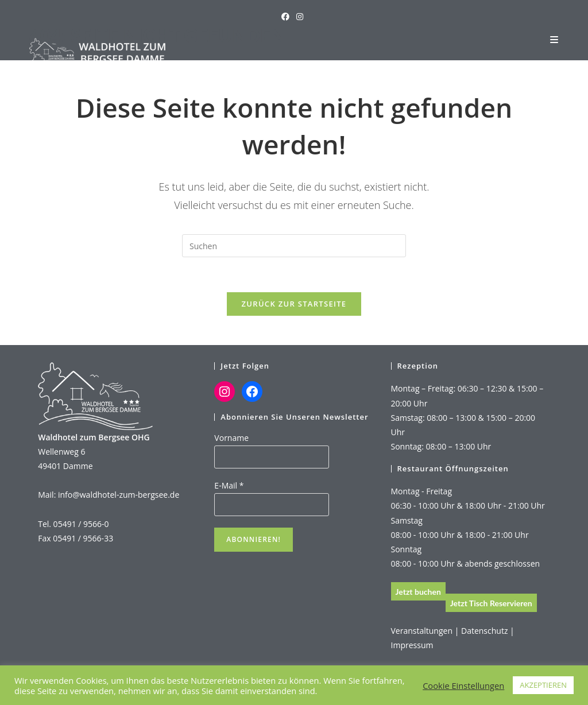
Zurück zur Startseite (294, 304)
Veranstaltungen (422, 631)
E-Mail (229, 485)
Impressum (412, 645)
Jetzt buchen (418, 592)
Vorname (231, 438)
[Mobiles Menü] (554, 39)
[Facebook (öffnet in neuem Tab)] (287, 17)
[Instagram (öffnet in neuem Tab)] (300, 17)
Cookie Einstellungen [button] (463, 685)
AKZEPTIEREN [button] (543, 685)
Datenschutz (484, 631)
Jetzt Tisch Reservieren (491, 603)
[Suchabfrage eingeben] (294, 246)
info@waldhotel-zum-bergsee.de (119, 495)
